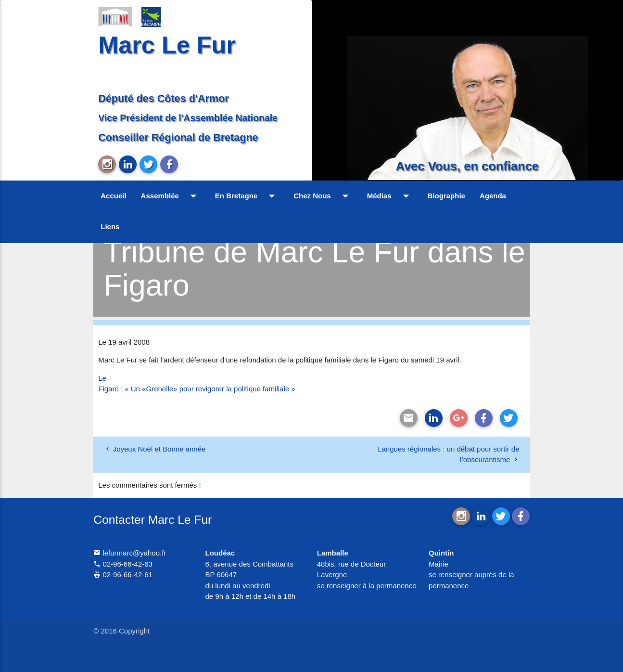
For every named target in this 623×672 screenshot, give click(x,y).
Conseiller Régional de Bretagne (178, 137)
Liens (110, 226)
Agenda (493, 196)
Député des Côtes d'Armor (164, 98)
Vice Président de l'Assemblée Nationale (188, 118)
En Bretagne (247, 196)
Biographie (446, 196)
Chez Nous (323, 196)
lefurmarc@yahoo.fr (130, 553)
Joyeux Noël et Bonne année (159, 449)
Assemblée (171, 196)
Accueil (113, 196)
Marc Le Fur (167, 45)
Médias (390, 196)
